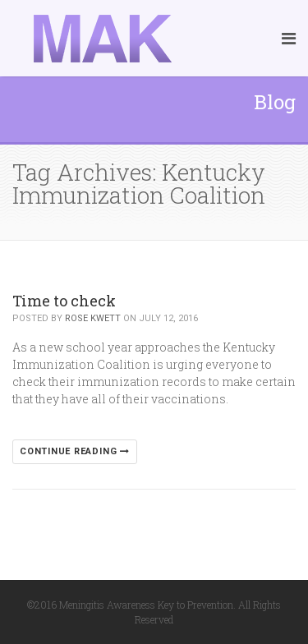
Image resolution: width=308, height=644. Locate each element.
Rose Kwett (93, 318)
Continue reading (75, 451)
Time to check (64, 301)
